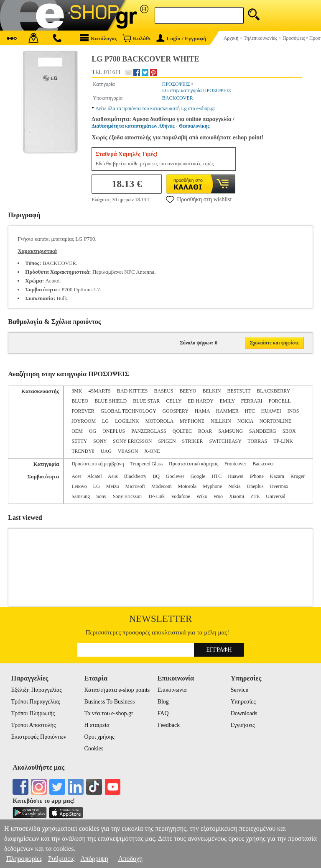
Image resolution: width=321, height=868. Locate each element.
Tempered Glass (146, 464)
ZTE (255, 496)
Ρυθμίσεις (61, 859)
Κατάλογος (99, 38)
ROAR (205, 431)
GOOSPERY (175, 411)
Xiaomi (237, 496)
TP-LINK (283, 441)
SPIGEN (167, 441)
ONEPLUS (114, 431)
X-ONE (152, 451)
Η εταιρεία (97, 725)
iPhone (256, 476)
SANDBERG (263, 431)
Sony (101, 496)
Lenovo (79, 486)
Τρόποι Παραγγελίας (35, 702)
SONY (100, 441)
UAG (106, 451)
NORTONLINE (275, 421)
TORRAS (257, 441)
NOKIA (245, 421)
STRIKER (193, 441)
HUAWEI (271, 411)
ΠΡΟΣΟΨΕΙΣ (176, 84)
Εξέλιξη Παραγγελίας (36, 690)
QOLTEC (182, 431)
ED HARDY (200, 401)
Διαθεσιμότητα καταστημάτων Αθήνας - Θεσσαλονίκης (150, 126)
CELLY (174, 401)
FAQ (163, 713)
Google (198, 476)
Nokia (234, 486)
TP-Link (157, 496)
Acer (76, 476)
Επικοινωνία (172, 690)
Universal (276, 496)
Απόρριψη (94, 859)
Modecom (162, 486)
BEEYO (188, 391)
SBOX (289, 431)
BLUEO (80, 401)
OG (93, 431)
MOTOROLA (159, 421)
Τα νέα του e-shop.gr (109, 713)
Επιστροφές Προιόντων (38, 737)
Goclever (175, 476)
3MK (77, 391)
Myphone (212, 486)
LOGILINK (127, 421)
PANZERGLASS (149, 431)
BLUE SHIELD (111, 401)
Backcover (263, 464)
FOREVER (83, 411)
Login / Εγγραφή (181, 38)
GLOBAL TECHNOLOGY (129, 411)
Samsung (81, 496)
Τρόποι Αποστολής (33, 725)
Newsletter (161, 619)
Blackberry (135, 476)
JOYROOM (84, 421)
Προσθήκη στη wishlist (199, 199)
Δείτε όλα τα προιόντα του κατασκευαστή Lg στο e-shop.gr (155, 108)
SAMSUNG (231, 431)
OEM (77, 431)
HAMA (202, 411)
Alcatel (95, 476)
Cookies (94, 749)
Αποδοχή (131, 859)
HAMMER (227, 411)
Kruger (298, 476)
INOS (293, 411)
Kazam (277, 476)
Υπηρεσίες (243, 702)
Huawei (236, 476)
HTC (250, 411)
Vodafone (181, 496)
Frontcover (236, 464)
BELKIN (212, 391)
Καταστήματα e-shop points (117, 690)
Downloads (244, 713)
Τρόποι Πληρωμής (33, 713)
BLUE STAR (146, 401)
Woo (218, 496)
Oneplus (255, 486)
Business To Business (110, 702)
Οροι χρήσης (99, 737)
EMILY (227, 401)
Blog (163, 702)
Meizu (113, 486)
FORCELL (280, 401)
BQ (156, 476)
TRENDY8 (83, 451)
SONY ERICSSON (132, 441)
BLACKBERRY (273, 391)
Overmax (279, 486)
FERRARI (252, 401)
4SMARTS (100, 391)
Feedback (169, 725)
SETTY (79, 441)
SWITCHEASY (225, 441)
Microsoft (135, 486)
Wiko (202, 496)
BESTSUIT (239, 391)
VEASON (128, 451)
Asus (113, 476)
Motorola (187, 486)
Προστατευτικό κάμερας (194, 464)
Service (239, 690)
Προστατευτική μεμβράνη (98, 464)
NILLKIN (221, 421)
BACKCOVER (178, 98)
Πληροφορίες (24, 859)
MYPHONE (192, 421)
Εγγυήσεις (243, 725)
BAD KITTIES (132, 391)
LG (105, 421)
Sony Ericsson (127, 496)
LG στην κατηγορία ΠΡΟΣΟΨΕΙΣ (197, 90)
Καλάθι (136, 38)
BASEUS (163, 391)
